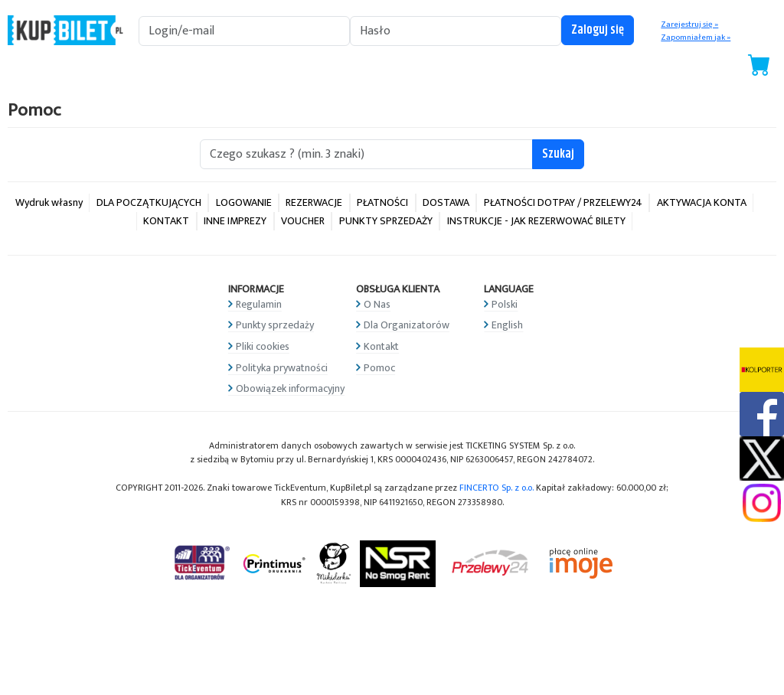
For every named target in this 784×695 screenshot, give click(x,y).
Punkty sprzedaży (275, 325)
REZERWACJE (314, 202)
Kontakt (381, 346)
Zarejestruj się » (689, 24)
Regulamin (259, 304)
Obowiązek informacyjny (290, 388)
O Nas (377, 304)
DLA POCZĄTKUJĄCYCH (149, 202)
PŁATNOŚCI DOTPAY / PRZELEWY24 (563, 202)
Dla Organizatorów (407, 325)
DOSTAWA (446, 202)
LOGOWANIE (244, 202)
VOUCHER (303, 221)
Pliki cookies (263, 346)
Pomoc (379, 368)
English (507, 325)
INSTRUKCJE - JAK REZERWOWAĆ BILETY (536, 221)
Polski (505, 304)
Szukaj (558, 154)
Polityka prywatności (282, 368)
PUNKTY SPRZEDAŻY (386, 221)
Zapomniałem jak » (696, 38)
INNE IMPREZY (235, 221)
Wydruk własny (49, 202)
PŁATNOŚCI (382, 202)
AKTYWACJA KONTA (702, 202)
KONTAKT (166, 221)
